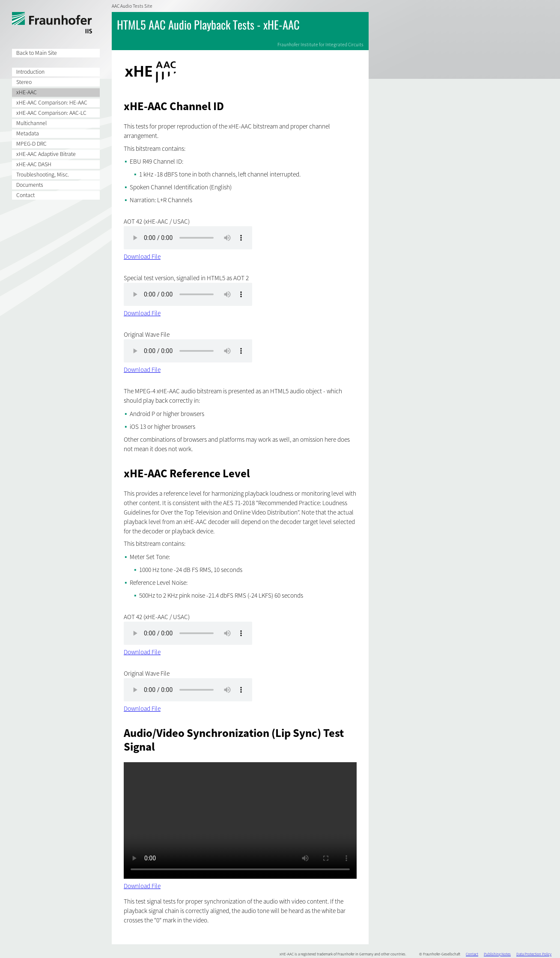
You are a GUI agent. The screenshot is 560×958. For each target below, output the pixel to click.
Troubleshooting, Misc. (43, 175)
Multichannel (31, 123)
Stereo (24, 82)
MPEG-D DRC (31, 144)
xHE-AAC (27, 92)
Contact (25, 195)
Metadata (28, 133)
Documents (30, 185)
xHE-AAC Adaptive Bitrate (46, 154)
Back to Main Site (37, 53)
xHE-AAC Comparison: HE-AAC (52, 103)
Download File (142, 256)
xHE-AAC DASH (34, 164)
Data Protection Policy (534, 954)
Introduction (30, 72)
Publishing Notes (497, 954)
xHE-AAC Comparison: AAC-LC (51, 113)
